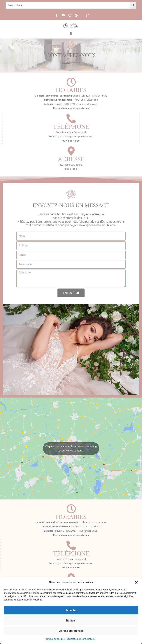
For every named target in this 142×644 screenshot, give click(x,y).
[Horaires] (71, 82)
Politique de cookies (55, 639)
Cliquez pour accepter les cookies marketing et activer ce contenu (71, 448)
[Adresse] (71, 151)
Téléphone (71, 127)
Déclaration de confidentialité (81, 639)
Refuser (71, 621)
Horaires (71, 90)
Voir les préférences (71, 631)
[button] (136, 582)
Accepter (71, 610)
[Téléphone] (71, 119)
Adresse (71, 159)
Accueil (66, 62)
